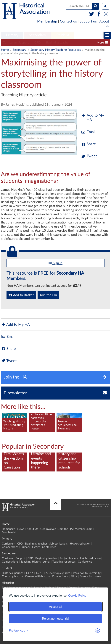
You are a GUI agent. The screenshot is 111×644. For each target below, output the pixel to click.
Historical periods (13, 573)
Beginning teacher (58, 43)
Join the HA (48, 295)
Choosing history (12, 576)
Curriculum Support (16, 43)
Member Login (84, 529)
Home (5, 50)
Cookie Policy (77, 596)
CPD (37, 43)
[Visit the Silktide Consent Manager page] (98, 631)
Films (74, 576)
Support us (88, 21)
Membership (47, 21)
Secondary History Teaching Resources (56, 50)
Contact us (68, 21)
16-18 (40, 573)
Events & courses (90, 576)
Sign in (55, 263)
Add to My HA (92, 118)
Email (88, 132)
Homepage (8, 529)
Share (89, 144)
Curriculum (8, 544)
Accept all (55, 607)
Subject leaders (85, 43)
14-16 (30, 573)
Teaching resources (64, 562)
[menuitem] (12, 35)
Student (63, 35)
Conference (49, 547)
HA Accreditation (80, 544)
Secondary (37, 35)
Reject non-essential (55, 619)
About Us (32, 529)
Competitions (10, 547)
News (21, 529)
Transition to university (87, 573)
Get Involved (48, 529)
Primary (12, 35)
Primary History (30, 547)
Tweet (89, 156)
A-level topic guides (58, 573)
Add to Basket (21, 295)
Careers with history (37, 576)
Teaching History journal (35, 562)
